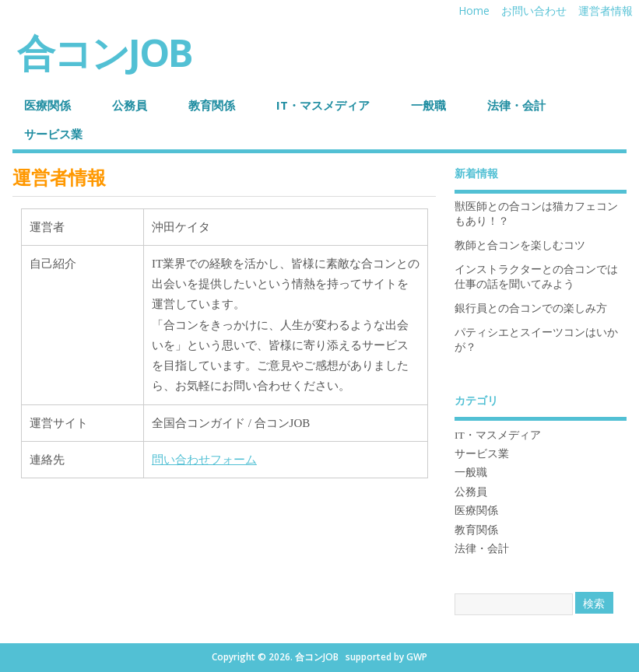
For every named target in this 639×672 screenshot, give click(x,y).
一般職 (428, 105)
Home (474, 10)
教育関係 (212, 105)
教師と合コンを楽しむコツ (520, 245)
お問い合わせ (534, 10)
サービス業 (53, 134)
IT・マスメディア (323, 105)
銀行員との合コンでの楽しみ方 (531, 308)
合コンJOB (105, 52)
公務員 (130, 105)
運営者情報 (606, 10)
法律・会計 (516, 105)
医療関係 (47, 105)
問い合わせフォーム (204, 460)
